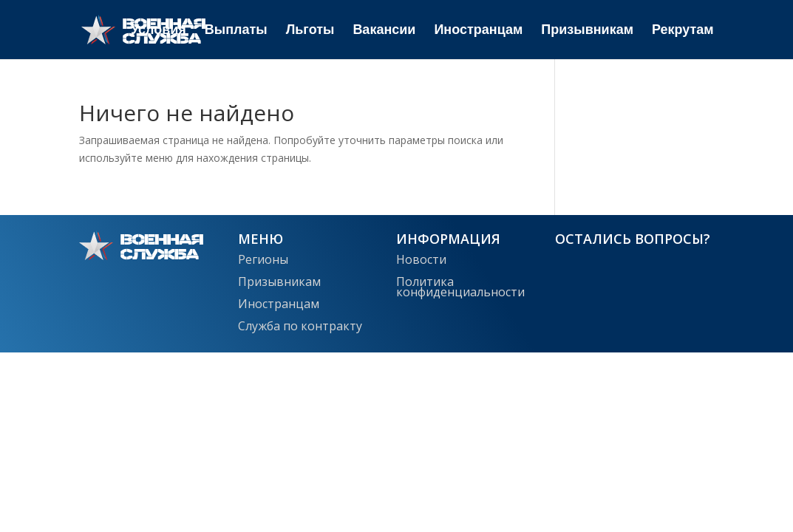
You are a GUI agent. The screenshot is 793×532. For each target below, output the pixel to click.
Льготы (310, 31)
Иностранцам (478, 31)
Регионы (263, 258)
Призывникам (587, 31)
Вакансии (384, 31)
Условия (159, 31)
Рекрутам (683, 31)
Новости (421, 258)
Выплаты (236, 31)
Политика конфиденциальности (460, 285)
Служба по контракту (300, 324)
